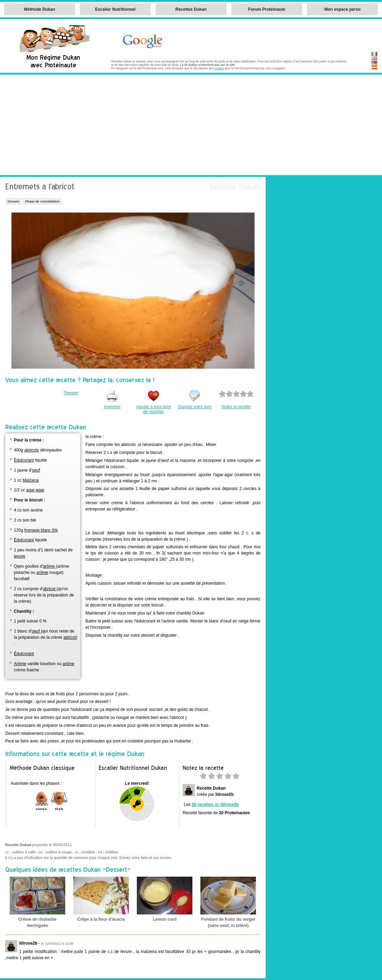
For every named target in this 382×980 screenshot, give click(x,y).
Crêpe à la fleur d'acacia (101, 919)
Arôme (20, 664)
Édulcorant (24, 460)
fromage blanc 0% (41, 530)
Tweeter (71, 393)
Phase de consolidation (42, 201)
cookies (219, 68)
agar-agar (35, 490)
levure (20, 556)
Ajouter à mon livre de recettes (153, 409)
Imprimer (112, 407)
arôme (49, 566)
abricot (50, 589)
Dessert (13, 201)
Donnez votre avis (195, 407)
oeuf (36, 470)
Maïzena (31, 480)
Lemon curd (165, 919)
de (215, 805)
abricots (32, 450)
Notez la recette (236, 407)
